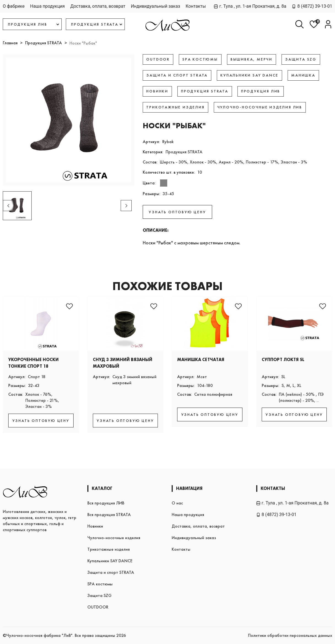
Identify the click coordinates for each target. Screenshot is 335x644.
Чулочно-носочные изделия (114, 538)
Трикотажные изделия (109, 549)
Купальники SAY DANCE (110, 561)
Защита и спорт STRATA (111, 572)
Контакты (196, 6)
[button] (126, 206)
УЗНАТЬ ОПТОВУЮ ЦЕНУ (177, 212)
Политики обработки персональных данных (290, 635)
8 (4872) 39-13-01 (312, 6)
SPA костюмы (100, 584)
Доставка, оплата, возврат (98, 6)
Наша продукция (47, 6)
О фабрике (14, 6)
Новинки (95, 526)
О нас (177, 503)
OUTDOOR (98, 607)
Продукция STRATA (44, 43)
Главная (10, 43)
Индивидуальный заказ (156, 6)
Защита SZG (99, 595)
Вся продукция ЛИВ (106, 503)
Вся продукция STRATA (109, 515)
